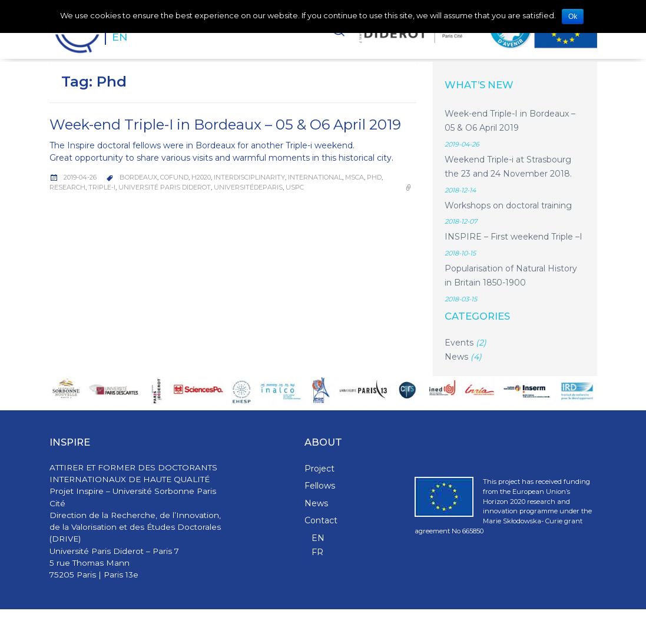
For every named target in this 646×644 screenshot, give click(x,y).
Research (67, 187)
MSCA (355, 177)
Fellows (320, 486)
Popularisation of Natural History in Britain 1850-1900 (511, 276)
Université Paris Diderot (165, 187)
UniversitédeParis (248, 187)
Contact (321, 520)
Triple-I (102, 187)
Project (319, 469)
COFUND (174, 177)
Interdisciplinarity (249, 177)
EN (120, 37)
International (315, 177)
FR (317, 552)
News (456, 357)
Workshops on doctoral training (508, 205)
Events (459, 343)
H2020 (201, 177)
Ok (573, 16)
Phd (374, 177)
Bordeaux (138, 177)
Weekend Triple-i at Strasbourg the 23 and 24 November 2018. (508, 167)
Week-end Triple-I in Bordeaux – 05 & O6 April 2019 (225, 125)
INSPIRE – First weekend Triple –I (514, 237)
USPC (295, 187)
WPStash (582, 627)
